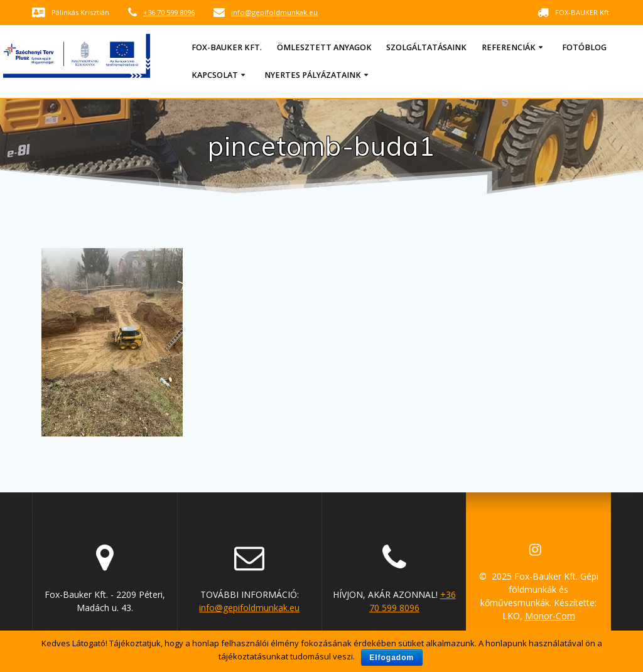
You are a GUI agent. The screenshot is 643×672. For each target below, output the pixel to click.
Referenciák (509, 47)
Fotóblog (584, 47)
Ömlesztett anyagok (324, 47)
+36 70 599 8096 (169, 12)
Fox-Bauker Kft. (227, 47)
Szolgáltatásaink (426, 47)
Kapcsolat (215, 75)
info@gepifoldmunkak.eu (274, 12)
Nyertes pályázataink (313, 75)
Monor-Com (550, 616)
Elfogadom (392, 658)
